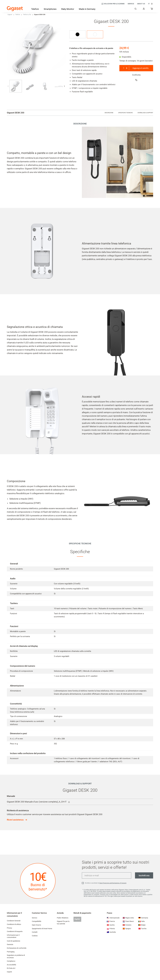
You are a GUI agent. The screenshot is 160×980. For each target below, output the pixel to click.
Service (34, 918)
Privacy (9, 928)
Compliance (11, 961)
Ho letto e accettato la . (106, 883)
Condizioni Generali (14, 921)
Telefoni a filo (27, 15)
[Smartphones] (50, 10)
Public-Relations (63, 918)
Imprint (9, 972)
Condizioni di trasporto (15, 931)
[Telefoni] (35, 10)
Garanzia (10, 944)
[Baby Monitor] (68, 9)
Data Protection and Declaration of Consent (113, 883)
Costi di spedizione (13, 941)
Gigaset (10, 15)
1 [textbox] (124, 68)
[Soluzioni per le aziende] (113, 4)
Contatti (35, 932)
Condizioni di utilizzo (14, 924)
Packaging (11, 952)
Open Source (36, 925)
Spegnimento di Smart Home (42, 929)
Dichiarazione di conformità (17, 948)
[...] (152, 9)
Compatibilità (36, 921)
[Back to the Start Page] (15, 9)
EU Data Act (11, 968)
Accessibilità (11, 965)
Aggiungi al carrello (141, 68)
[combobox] (125, 68)
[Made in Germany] (87, 9)
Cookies (35, 936)
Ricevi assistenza (15, 820)
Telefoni (18, 15)
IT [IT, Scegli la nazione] (151, 4)
